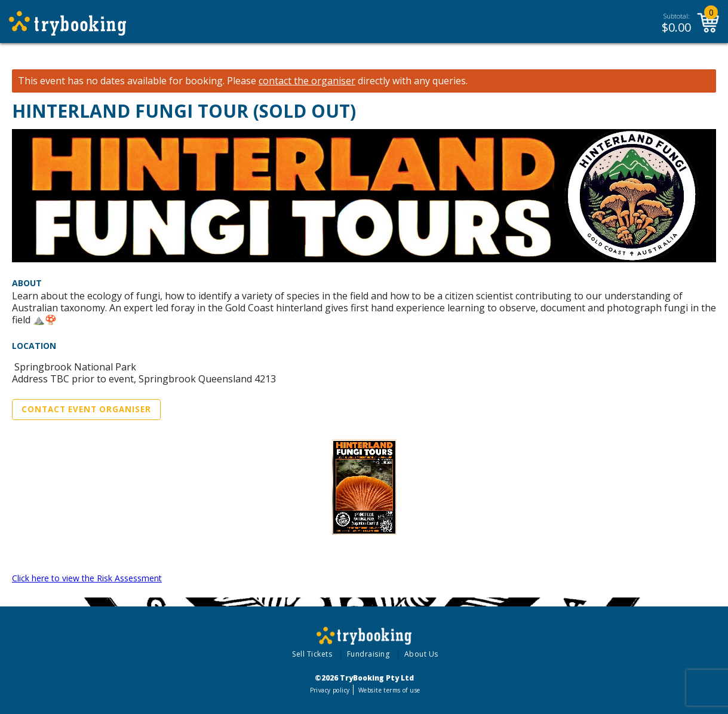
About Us (421, 654)
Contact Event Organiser (86, 409)
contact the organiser (307, 81)
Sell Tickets (312, 654)
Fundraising (368, 654)
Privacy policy (330, 690)
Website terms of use (389, 690)
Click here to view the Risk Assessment (87, 578)
